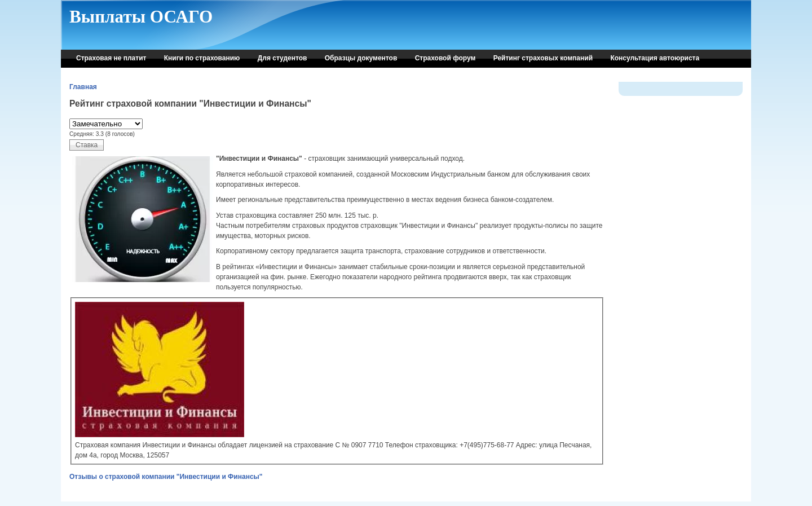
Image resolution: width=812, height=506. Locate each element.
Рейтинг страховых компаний (543, 58)
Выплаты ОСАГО (141, 17)
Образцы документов (361, 58)
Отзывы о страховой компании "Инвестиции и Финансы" (166, 477)
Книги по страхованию (202, 58)
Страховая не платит (111, 58)
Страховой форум (445, 58)
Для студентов (283, 58)
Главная (83, 87)
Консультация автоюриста (655, 58)
